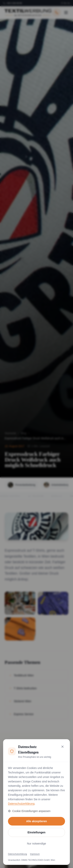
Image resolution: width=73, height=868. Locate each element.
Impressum (35, 854)
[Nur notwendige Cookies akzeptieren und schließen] (62, 747)
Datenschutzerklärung (21, 804)
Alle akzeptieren (36, 821)
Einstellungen (37, 832)
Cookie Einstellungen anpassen (29, 811)
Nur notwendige (36, 844)
